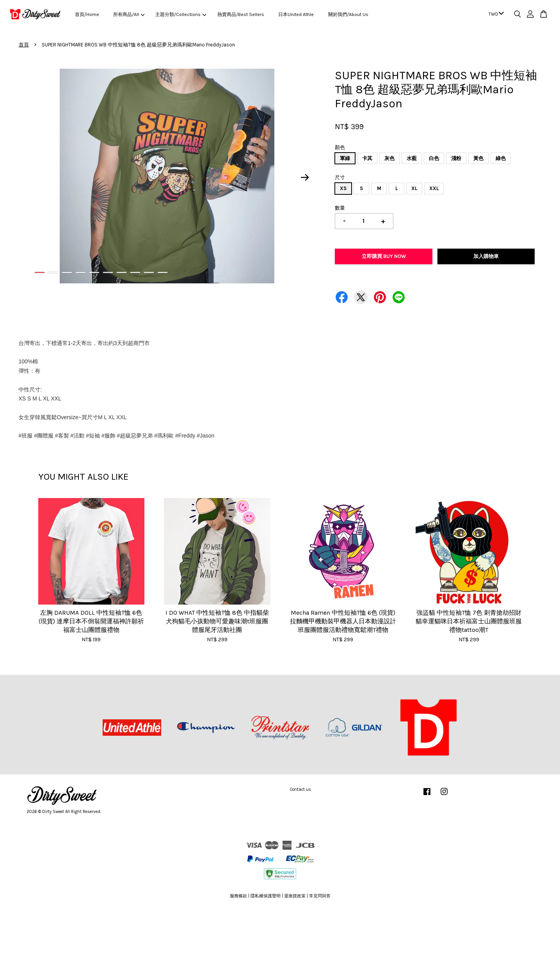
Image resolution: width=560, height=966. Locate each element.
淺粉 (456, 158)
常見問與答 (320, 896)
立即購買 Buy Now (384, 256)
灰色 (389, 158)
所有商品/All (129, 14)
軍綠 (345, 158)
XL (414, 188)
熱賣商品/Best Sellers (241, 14)
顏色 (340, 147)
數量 (340, 208)
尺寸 (340, 177)
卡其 (367, 158)
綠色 (501, 158)
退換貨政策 (295, 896)
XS (343, 188)
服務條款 (238, 896)
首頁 (24, 45)
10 (163, 272)
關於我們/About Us (348, 14)
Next (305, 177)
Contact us (300, 789)
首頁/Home (87, 14)
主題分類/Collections (181, 14)
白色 (434, 158)
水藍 (412, 158)
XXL (434, 188)
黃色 (478, 158)
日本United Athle (296, 14)
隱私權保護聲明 (266, 896)
